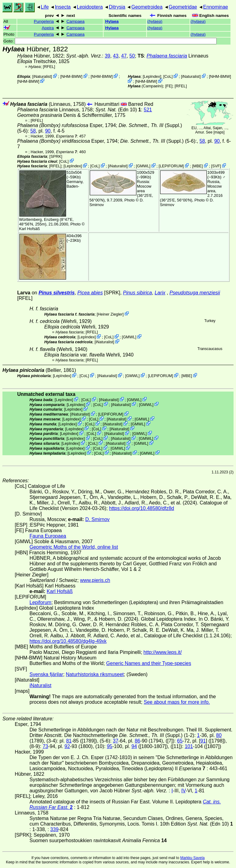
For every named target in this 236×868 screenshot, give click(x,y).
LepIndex (152, 76)
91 (203, 741)
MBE (198, 166)
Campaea (75, 21)
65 (180, 741)
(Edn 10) (118, 110)
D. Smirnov (97, 519)
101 (189, 746)
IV (183, 791)
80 (219, 735)
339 (55, 829)
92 (67, 746)
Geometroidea (147, 7)
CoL (168, 76)
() (155, 21)
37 (116, 741)
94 (134, 746)
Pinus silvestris (56, 293)
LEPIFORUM (171, 166)
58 (33, 131)
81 (69, 741)
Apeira (48, 28)
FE (169, 86)
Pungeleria (44, 21)
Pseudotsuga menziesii (195, 293)
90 (48, 131)
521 (148, 110)
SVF (216, 166)
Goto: (110, 41)
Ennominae (216, 7)
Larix (160, 293)
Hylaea (112, 21)
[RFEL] (49, 67)
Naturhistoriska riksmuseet (95, 674)
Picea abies (90, 293)
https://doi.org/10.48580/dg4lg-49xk (68, 641)
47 (124, 56)
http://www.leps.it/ (163, 652)
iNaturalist (42, 76)
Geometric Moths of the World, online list (74, 547)
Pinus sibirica (137, 293)
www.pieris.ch (95, 580)
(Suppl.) (150, 125)
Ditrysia (117, 7)
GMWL (143, 166)
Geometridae (183, 7)
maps (219, 132)
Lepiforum (40, 602)
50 (132, 56)
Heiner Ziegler (110, 314)
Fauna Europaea (48, 536)
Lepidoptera (90, 7)
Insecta (63, 7)
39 (108, 56)
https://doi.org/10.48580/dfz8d (142, 508)
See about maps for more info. (177, 702)
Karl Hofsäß (29, 229)
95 (110, 746)
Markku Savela (192, 858)
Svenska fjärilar (46, 674)
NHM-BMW (71, 76)
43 (116, 56)
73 (45, 746)
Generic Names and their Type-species (149, 663)
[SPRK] (56, 156)
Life (45, 7)
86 (137, 741)
